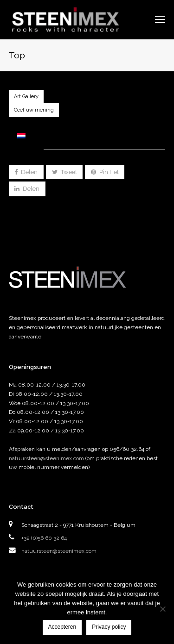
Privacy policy (109, 627)
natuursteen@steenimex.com (46, 458)
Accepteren (62, 627)
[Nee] (162, 609)
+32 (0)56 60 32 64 (44, 538)
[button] (26, 172)
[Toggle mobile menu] (160, 19)
